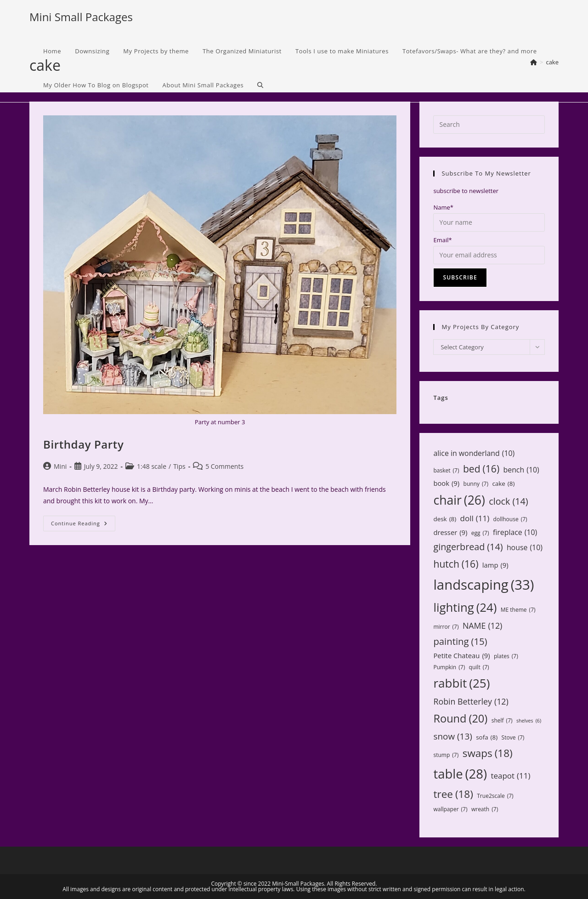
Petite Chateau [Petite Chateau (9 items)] (461, 656)
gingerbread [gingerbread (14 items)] (468, 547)
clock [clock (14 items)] (508, 501)
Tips (179, 466)
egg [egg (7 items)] (480, 533)
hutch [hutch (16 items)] (456, 564)
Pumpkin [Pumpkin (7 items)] (449, 667)
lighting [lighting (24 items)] (465, 607)
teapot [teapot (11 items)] (510, 776)
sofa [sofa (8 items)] (487, 737)
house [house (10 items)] (525, 548)
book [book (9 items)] (446, 483)
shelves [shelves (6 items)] (529, 721)
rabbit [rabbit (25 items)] (461, 683)
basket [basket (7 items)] (446, 471)
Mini (60, 466)
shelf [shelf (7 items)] (502, 721)
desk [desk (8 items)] (445, 519)
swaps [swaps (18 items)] (488, 753)
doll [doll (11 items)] (475, 519)
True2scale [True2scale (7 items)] (495, 796)
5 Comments (224, 466)
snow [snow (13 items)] (452, 736)
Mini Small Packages (81, 17)
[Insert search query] (489, 125)
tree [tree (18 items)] (453, 794)
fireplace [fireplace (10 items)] (515, 532)
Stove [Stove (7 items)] (513, 738)
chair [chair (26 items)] (459, 501)
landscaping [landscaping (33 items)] (483, 585)
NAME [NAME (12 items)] (482, 626)
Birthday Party (83, 444)
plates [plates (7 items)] (506, 656)
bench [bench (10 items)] (521, 470)
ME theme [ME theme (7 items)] (518, 610)
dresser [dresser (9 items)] (450, 532)
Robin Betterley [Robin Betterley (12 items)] (471, 701)
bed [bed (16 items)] (481, 469)
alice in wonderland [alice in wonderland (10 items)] (474, 453)
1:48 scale (152, 466)
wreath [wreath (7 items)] (485, 809)
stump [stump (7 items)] (446, 755)
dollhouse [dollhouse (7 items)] (510, 519)
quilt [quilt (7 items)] (479, 667)
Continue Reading (83, 525)
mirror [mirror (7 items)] (446, 627)
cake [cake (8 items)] (503, 484)
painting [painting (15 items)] (460, 641)
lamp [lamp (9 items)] (495, 565)
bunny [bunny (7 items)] (476, 484)
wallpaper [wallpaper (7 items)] (450, 809)
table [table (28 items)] (460, 774)
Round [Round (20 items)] (460, 718)
